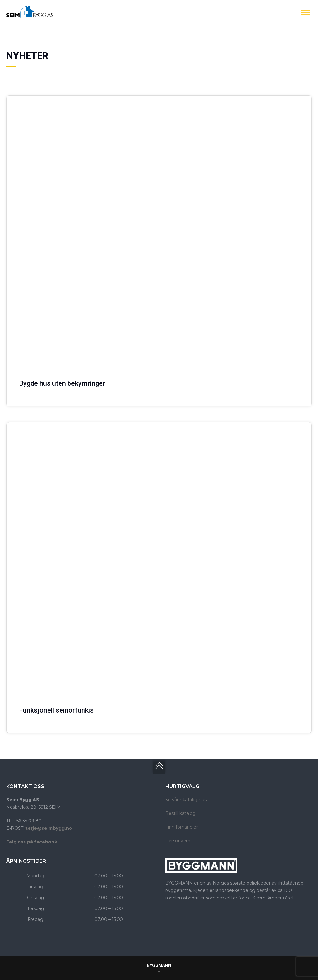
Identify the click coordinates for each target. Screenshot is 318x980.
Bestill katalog (180, 813)
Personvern (178, 841)
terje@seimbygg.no (49, 828)
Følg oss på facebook (32, 842)
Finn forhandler (182, 827)
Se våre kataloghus (186, 800)
